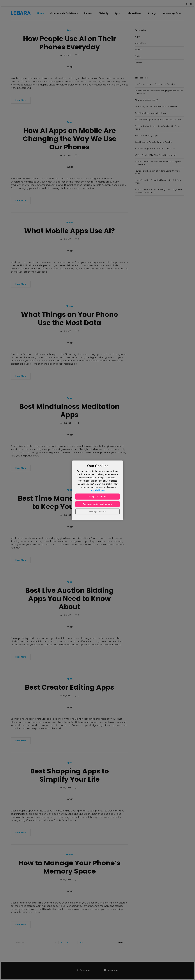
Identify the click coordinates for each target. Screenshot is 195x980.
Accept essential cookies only (97, 504)
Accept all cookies (98, 496)
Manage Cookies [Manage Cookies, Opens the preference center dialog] (97, 512)
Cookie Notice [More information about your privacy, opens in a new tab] (98, 490)
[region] (97, 490)
